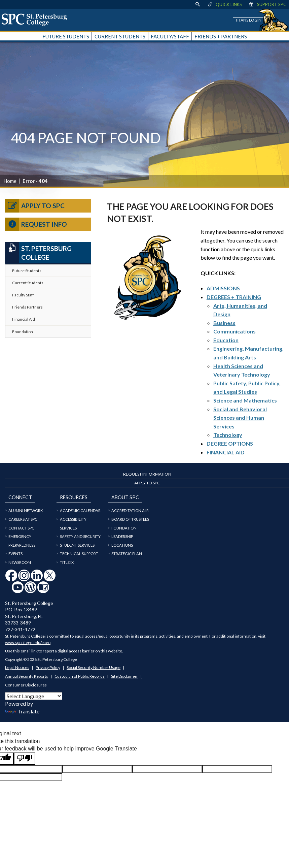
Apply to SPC (35, 206)
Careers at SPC (23, 519)
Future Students (27, 271)
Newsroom (20, 562)
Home (10, 181)
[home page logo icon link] (37, 20)
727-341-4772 (20, 629)
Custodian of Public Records (80, 676)
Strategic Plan (127, 554)
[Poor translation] (25, 759)
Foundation (23, 332)
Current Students (28, 283)
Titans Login (248, 20)
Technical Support (79, 554)
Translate (22, 711)
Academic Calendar (80, 510)
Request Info (36, 224)
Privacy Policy (48, 667)
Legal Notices (17, 667)
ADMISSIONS (223, 288)
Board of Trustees (130, 519)
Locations (122, 545)
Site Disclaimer (124, 676)
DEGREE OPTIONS (230, 443)
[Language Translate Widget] (34, 696)
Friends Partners (27, 307)
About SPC (125, 497)
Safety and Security (80, 536)
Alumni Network (26, 510)
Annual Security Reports (27, 676)
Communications (234, 331)
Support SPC (267, 4)
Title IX (67, 562)
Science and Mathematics (245, 400)
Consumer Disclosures (26, 685)
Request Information (147, 474)
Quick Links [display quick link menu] (225, 4)
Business (224, 323)
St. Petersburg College (38, 252)
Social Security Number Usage (94, 667)
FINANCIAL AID (226, 452)
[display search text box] (197, 4)
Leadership (122, 536)
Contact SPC (21, 528)
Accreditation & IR (130, 510)
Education (226, 340)
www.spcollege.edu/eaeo (28, 642)
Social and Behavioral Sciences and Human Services (240, 418)
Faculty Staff (23, 295)
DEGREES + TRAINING (234, 297)
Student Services (77, 545)
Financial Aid (24, 319)
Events (15, 554)
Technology (228, 435)
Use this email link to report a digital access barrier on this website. (64, 651)
